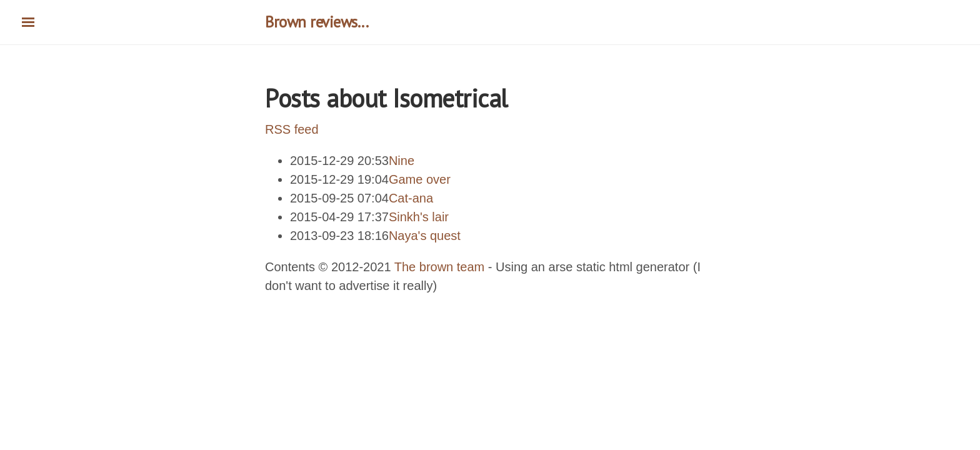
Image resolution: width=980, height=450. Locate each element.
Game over (420, 179)
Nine (402, 161)
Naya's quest (425, 236)
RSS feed (292, 129)
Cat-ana (411, 198)
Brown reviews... (317, 22)
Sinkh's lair (419, 217)
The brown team (440, 267)
